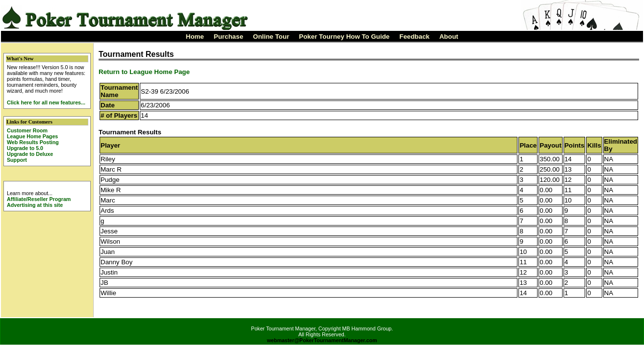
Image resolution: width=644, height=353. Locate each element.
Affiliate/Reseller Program (39, 199)
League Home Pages (32, 136)
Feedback (414, 37)
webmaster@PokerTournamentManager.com (322, 340)
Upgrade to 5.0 (25, 148)
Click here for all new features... (46, 102)
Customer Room (27, 130)
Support (17, 160)
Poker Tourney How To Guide (345, 37)
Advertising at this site (35, 205)
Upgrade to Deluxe (30, 154)
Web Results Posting (33, 142)
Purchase (229, 37)
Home (195, 37)
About (449, 37)
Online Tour (271, 37)
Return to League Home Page (144, 72)
